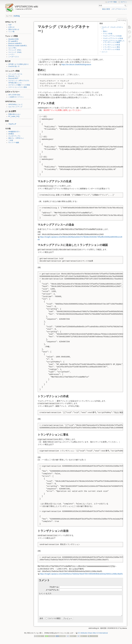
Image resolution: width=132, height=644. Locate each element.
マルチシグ (12, 124)
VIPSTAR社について (16, 105)
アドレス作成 (108, 34)
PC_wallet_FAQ (14, 116)
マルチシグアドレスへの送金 (113, 38)
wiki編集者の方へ (14, 132)
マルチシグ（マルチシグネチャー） (112, 28)
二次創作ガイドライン (16, 97)
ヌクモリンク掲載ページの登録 (19, 85)
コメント (105, 52)
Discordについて (14, 76)
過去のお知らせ (14, 29)
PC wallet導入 (13, 41)
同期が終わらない (15, 114)
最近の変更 (106, 9)
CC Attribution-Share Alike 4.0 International (93, 633)
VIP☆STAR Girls (14, 95)
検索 (126, 6)
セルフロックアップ (15, 107)
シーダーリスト (14, 57)
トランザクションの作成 (111, 45)
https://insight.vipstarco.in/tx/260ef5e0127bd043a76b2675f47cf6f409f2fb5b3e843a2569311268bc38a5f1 (81, 574)
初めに (105, 31)
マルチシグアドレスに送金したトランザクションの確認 (114, 41)
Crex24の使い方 (14, 66)
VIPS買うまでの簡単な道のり (19, 64)
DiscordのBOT (13, 78)
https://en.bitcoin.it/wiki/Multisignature (76, 65)
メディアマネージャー (119, 9)
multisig (17, 16)
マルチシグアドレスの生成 (112, 36)
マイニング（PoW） (15, 52)
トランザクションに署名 (111, 47)
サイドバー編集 (14, 142)
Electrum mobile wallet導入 (18, 46)
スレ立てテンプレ (15, 136)
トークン (11, 55)
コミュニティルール (15, 74)
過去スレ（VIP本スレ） (17, 138)
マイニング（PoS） (15, 50)
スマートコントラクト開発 (18, 87)
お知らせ (11, 27)
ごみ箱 (11, 140)
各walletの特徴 (13, 39)
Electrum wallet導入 (15, 43)
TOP (10, 25)
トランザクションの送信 (111, 49)
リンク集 (11, 32)
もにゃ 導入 (12, 48)
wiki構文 (11, 134)
